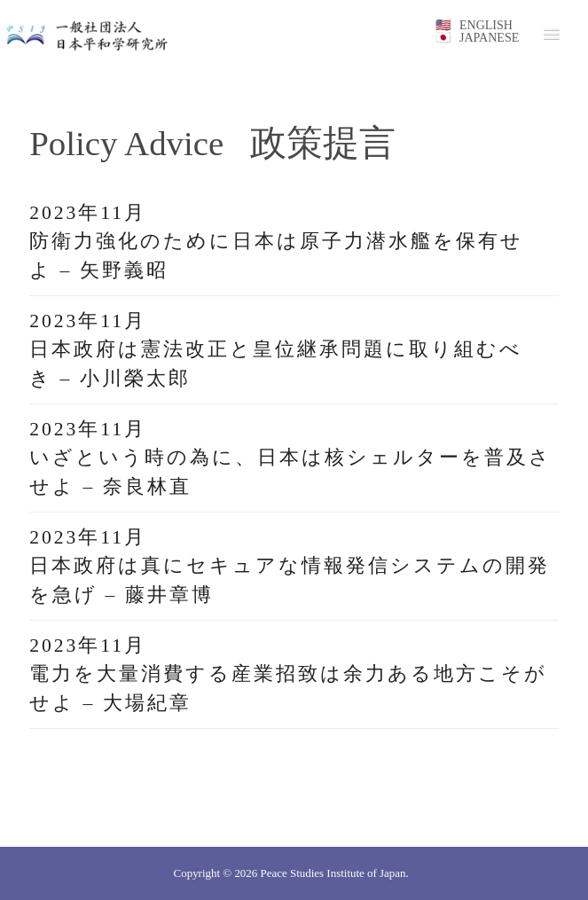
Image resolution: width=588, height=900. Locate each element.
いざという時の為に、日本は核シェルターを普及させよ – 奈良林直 (290, 472)
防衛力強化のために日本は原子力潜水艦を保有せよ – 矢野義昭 (276, 255)
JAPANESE (489, 38)
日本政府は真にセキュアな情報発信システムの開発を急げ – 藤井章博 (290, 580)
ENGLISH (486, 25)
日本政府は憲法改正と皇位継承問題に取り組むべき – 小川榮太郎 (276, 364)
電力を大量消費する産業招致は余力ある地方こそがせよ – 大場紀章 (288, 688)
